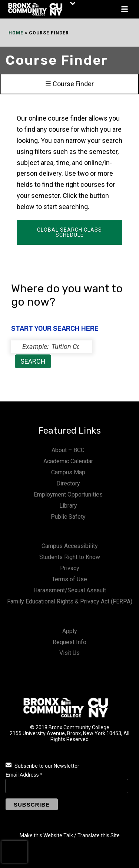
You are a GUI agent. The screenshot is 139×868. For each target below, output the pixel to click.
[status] (52, 347)
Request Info (69, 642)
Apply (70, 631)
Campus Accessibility (70, 546)
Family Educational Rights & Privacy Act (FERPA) (70, 601)
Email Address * (24, 775)
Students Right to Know (70, 557)
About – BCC (68, 450)
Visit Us (69, 653)
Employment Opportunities (68, 494)
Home (16, 33)
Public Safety (68, 517)
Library (68, 506)
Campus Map (68, 472)
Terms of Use (69, 579)
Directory (68, 483)
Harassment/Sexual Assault (70, 590)
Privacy (70, 568)
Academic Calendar (68, 461)
